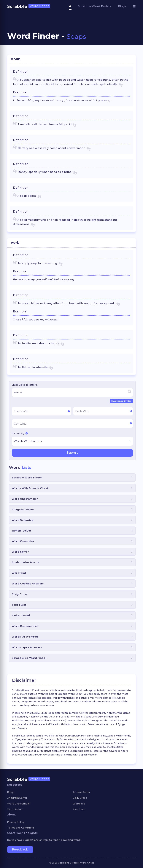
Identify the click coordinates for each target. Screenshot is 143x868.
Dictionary (20, 433)
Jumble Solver (22, 530)
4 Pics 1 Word (21, 615)
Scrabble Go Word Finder (29, 658)
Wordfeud (19, 573)
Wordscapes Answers (27, 647)
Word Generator (23, 541)
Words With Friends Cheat (30, 488)
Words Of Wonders (25, 637)
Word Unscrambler (25, 499)
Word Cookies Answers (28, 584)
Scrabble (29, 6)
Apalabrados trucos (25, 562)
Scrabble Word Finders (95, 6)
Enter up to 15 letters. (25, 385)
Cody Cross (20, 594)
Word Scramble (23, 520)
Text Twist (19, 605)
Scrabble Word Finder (27, 478)
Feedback (20, 849)
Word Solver (20, 552)
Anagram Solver (23, 509)
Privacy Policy (16, 822)
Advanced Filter (121, 401)
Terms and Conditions (21, 828)
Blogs (122, 6)
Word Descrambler (25, 626)
